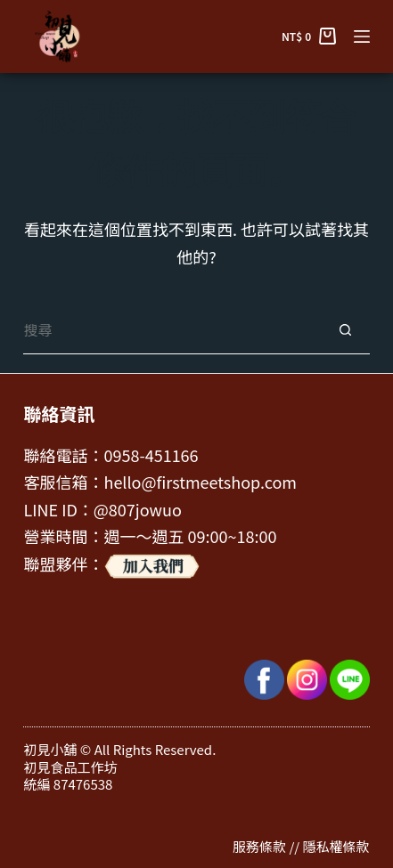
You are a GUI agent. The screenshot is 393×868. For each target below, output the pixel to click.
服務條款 (259, 846)
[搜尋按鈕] (345, 330)
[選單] (362, 37)
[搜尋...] (172, 330)
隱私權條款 (336, 846)
